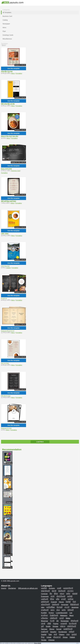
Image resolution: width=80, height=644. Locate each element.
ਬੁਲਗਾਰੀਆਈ (45, 591)
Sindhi (48, 626)
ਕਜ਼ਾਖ (52, 610)
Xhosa (65, 637)
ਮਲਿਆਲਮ (44, 618)
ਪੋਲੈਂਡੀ (49, 624)
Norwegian (65, 621)
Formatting (19, 73)
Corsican (44, 594)
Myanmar (45, 621)
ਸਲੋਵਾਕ (63, 626)
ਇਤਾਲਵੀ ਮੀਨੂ (4, 298)
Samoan (44, 629)
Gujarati (54, 602)
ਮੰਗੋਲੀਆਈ (54, 618)
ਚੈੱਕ (51, 594)
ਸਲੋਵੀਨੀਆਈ (72, 626)
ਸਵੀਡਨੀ (72, 632)
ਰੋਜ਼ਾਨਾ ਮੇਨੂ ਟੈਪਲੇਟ (5, 363)
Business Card (16, 171)
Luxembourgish (62, 613)
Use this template (14, 68)
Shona (52, 629)
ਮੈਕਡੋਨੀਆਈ (54, 615)
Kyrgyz (51, 613)
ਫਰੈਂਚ (58, 599)
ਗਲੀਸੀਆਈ (45, 602)
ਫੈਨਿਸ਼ (52, 599)
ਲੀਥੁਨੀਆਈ (75, 621)
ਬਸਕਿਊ (70, 596)
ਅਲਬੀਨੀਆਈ (68, 629)
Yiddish (72, 637)
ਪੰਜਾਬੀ (43, 624)
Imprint (4, 588)
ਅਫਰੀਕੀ (44, 588)
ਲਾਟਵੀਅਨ (44, 615)
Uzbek (49, 637)
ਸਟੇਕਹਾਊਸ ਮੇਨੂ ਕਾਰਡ (7, 72)
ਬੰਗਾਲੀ (54, 591)
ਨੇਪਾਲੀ (52, 621)
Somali (59, 629)
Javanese (75, 607)
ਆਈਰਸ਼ (71, 599)
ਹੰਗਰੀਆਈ (56, 605)
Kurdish (44, 613)
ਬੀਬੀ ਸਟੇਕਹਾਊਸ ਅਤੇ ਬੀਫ (8, 104)
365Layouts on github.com (28, 588)
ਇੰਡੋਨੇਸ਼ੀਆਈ (75, 605)
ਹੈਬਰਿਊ (68, 602)
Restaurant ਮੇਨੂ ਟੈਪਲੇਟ (6, 428)
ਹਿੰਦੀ (74, 602)
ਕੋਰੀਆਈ (71, 610)
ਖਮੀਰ (64, 610)
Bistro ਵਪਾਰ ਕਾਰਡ (6, 169)
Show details (38, 643)
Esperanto (45, 596)
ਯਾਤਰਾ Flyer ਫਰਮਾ (5, 266)
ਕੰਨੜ (58, 610)
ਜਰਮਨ (62, 594)
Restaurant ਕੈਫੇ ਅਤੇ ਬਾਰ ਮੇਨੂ (8, 331)
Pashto (56, 624)
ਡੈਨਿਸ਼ (56, 594)
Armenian (65, 605)
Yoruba (44, 640)
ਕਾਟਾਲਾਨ (70, 591)
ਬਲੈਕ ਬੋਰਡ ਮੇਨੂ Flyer (6, 396)
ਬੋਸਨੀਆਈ (62, 591)
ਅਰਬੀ (59, 588)
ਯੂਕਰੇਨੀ (74, 635)
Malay (68, 618)
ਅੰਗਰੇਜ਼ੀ (75, 594)
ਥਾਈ (55, 635)
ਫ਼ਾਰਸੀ (64, 599)
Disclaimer (12, 588)
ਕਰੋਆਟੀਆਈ (45, 605)
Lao (71, 613)
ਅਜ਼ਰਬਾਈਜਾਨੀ (68, 588)
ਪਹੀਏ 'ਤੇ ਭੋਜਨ (5, 234)
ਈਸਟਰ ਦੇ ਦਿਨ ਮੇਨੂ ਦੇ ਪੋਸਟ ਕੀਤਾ (10, 136)
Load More (40, 442)
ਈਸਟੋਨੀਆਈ (61, 596)
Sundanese (63, 632)
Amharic (52, 588)
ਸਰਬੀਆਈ (45, 632)
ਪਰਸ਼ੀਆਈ (45, 599)
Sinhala (55, 626)
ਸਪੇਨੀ (53, 596)
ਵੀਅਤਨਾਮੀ (57, 637)
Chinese (51, 640)
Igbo (43, 607)
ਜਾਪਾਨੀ (67, 607)
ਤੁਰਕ (68, 635)
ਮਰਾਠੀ (62, 618)
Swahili (44, 635)
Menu (13, 73)
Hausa (61, 602)
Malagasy (64, 615)
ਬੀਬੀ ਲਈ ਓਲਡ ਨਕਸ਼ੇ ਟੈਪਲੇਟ (9, 201)
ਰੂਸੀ (42, 626)
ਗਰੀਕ (68, 594)
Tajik (50, 635)
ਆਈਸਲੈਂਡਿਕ (51, 607)
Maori (71, 615)
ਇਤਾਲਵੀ (60, 607)
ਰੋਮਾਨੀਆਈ (73, 624)
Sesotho (53, 632)
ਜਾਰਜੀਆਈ (45, 610)
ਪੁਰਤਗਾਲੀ (64, 624)
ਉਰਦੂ (43, 637)
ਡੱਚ (58, 621)
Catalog (8, 268)
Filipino (62, 635)
